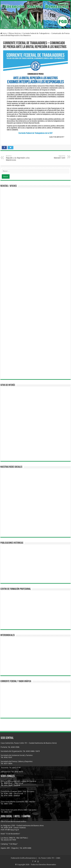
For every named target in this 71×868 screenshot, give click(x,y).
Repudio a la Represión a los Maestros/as (20, 158)
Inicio (4, 33)
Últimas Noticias (15, 33)
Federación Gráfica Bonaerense (23, 858)
